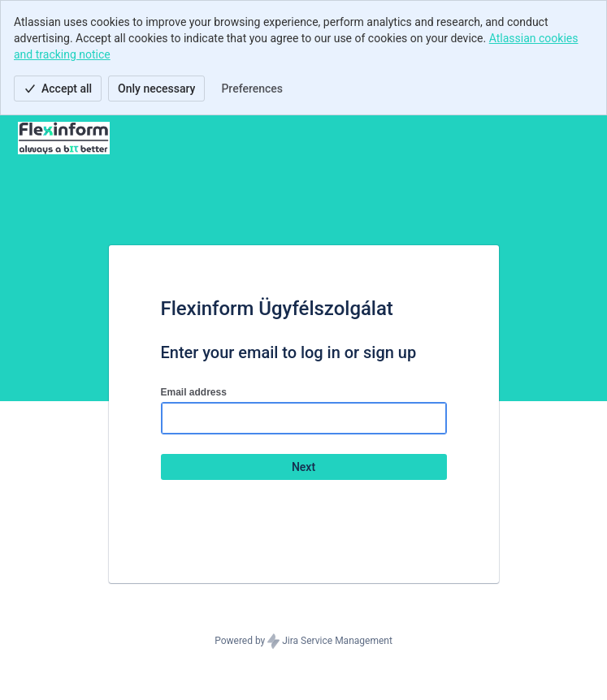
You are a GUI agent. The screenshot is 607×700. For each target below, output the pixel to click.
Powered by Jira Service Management (303, 642)
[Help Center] (64, 138)
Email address (194, 392)
